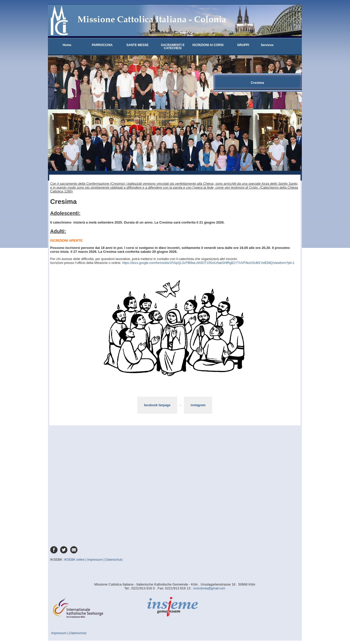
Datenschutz (114, 560)
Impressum (95, 560)
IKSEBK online (74, 560)
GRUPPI (243, 45)
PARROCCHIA (102, 45)
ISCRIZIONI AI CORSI (208, 45)
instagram (198, 405)
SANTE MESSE (137, 45)
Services (267, 45)
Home (67, 45)
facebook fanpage (157, 405)
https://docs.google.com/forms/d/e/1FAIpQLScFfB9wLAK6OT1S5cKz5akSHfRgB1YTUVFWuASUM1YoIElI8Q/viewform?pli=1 (208, 263)
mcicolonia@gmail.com (209, 588)
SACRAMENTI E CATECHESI (173, 47)
